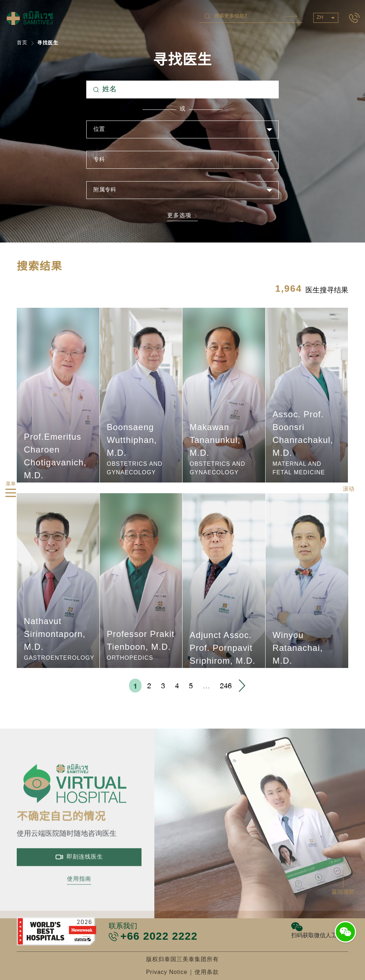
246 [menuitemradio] (226, 686)
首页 (22, 43)
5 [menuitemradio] (191, 686)
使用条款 (207, 972)
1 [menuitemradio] (135, 686)
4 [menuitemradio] (177, 686)
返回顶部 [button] (343, 892)
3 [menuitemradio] (163, 686)
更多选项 (182, 216)
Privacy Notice (167, 972)
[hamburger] (11, 494)
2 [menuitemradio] (149, 686)
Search (291, 16)
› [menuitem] (242, 686)
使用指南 (79, 898)
